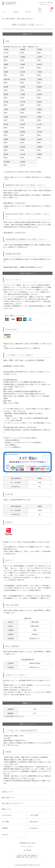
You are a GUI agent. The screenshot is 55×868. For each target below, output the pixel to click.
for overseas (34, 828)
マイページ (40, 12)
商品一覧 (28, 12)
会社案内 (5, 828)
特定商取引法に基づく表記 (27, 843)
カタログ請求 (34, 815)
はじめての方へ (7, 815)
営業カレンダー (7, 809)
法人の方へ (6, 835)
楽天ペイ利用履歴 (30, 598)
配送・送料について (8, 798)
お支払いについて (7, 792)
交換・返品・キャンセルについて (12, 803)
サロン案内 (6, 822)
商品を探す (16, 12)
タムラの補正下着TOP (8, 19)
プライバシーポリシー (27, 847)
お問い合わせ (34, 822)
